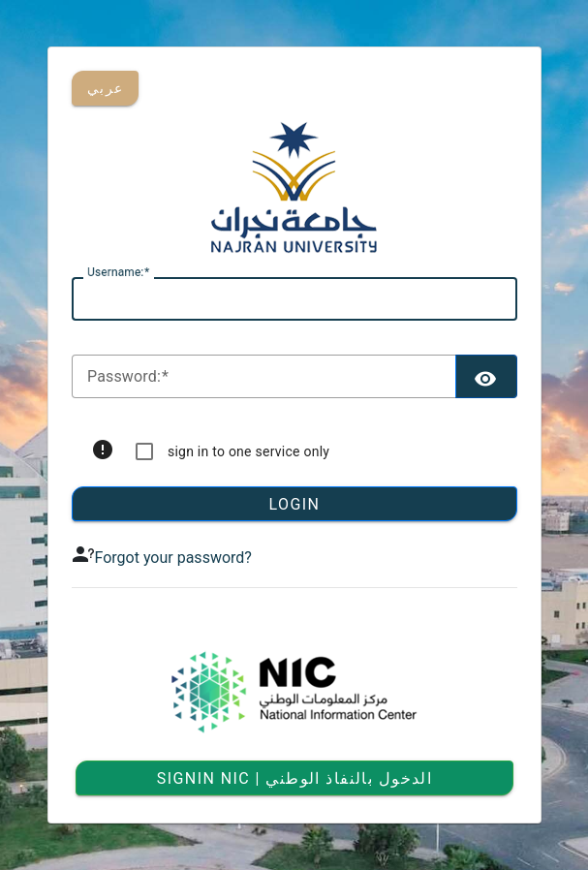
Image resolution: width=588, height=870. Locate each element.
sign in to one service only (248, 451)
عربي (105, 88)
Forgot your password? (173, 558)
